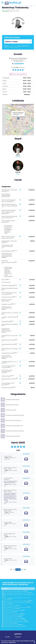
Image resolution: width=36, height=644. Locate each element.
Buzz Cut (7, 604)
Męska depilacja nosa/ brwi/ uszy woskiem (16, 607)
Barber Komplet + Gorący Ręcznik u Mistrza (17, 603)
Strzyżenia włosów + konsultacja (14, 611)
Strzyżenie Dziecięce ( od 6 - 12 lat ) (14, 620)
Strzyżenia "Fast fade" (11, 609)
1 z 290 (18, 570)
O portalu (7, 637)
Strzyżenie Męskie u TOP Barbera (14, 626)
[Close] (34, 642)
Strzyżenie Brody (9, 612)
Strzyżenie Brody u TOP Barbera (13, 619)
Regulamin (18, 637)
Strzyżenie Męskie (10, 623)
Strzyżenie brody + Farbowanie (13, 615)
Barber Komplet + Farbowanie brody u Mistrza (17, 601)
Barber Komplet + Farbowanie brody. (15, 591)
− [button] (4, 107)
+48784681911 (19, 64)
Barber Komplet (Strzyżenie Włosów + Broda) (17, 593)
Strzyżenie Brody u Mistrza (12, 617)
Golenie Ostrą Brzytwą (11, 606)
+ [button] (4, 106)
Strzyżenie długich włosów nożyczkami (15, 622)
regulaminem (12, 642)
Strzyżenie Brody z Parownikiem (13, 614)
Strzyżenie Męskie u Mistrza (12, 625)
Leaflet (32, 135)
